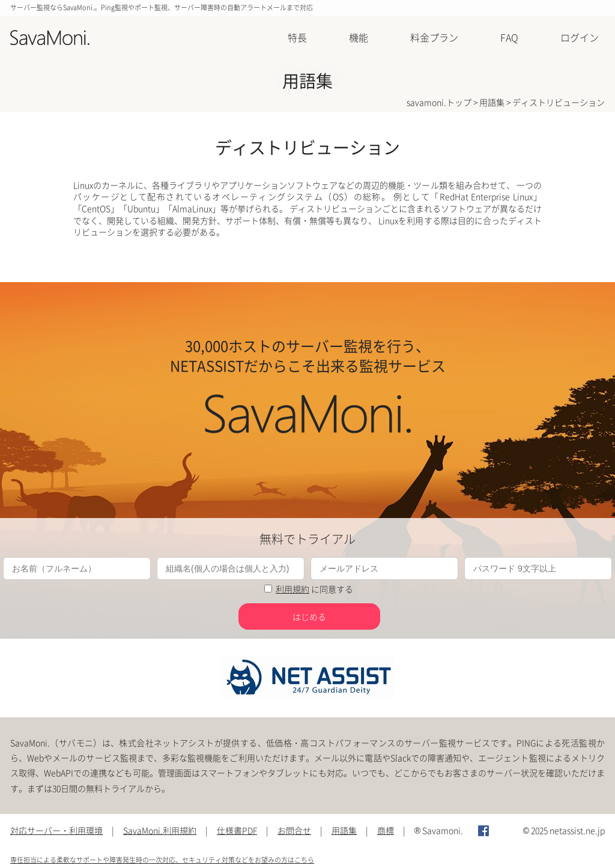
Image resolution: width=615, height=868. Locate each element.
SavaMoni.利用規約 (160, 830)
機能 (359, 37)
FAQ (509, 37)
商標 (386, 830)
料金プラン (434, 37)
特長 (297, 37)
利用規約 (292, 589)
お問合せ (294, 830)
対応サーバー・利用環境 (56, 830)
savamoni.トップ (439, 102)
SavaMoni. (50, 38)
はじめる (309, 616)
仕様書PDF (237, 830)
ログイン (580, 37)
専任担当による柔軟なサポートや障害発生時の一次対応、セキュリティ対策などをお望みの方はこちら (162, 860)
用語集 (492, 102)
